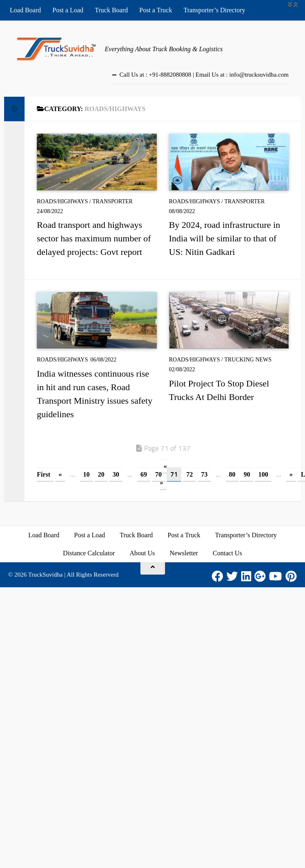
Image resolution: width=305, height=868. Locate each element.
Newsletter (184, 553)
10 (86, 474)
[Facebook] (217, 576)
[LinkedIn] (246, 576)
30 (116, 474)
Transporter (112, 201)
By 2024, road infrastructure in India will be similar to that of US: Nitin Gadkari (225, 238)
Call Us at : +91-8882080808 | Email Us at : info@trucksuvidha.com (204, 75)
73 (204, 474)
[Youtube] (276, 576)
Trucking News (248, 360)
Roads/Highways (62, 201)
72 (190, 474)
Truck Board (112, 10)
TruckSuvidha (45, 575)
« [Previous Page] (60, 474)
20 (101, 474)
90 (247, 474)
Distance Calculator (89, 553)
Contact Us (228, 553)
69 (144, 474)
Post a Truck (156, 10)
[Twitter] (232, 576)
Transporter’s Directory (214, 10)
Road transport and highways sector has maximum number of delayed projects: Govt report (94, 238)
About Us (142, 553)
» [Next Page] (291, 474)
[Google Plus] (260, 576)
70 (158, 474)
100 (263, 474)
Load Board (25, 10)
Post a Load (68, 10)
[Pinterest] (291, 576)
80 (232, 474)
